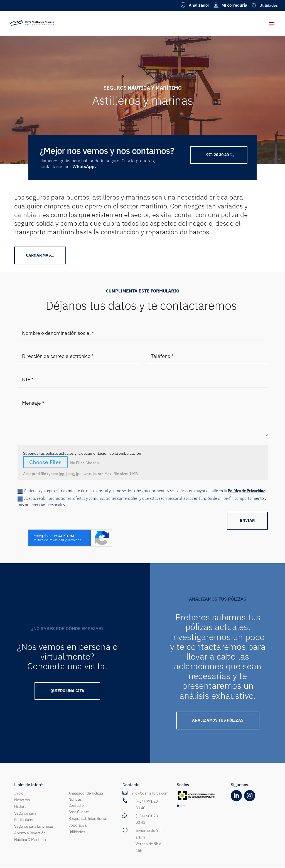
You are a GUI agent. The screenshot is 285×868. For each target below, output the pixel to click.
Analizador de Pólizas (86, 793)
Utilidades (77, 832)
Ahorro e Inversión (30, 833)
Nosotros (22, 800)
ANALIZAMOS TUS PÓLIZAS (218, 720)
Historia (21, 806)
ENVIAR (247, 520)
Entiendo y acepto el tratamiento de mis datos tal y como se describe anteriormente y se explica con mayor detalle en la (142, 491)
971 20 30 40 (218, 155)
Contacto (76, 805)
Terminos (74, 540)
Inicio (19, 793)
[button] (178, 806)
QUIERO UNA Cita (67, 691)
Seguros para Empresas (34, 826)
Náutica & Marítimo (30, 840)
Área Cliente (79, 812)
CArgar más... (40, 255)
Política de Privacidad (247, 491)
